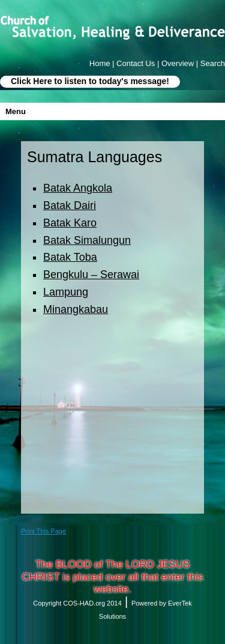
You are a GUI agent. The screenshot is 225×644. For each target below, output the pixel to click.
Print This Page (43, 531)
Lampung (66, 292)
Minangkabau (76, 309)
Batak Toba (70, 257)
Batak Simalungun (87, 240)
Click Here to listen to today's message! (90, 81)
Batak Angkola (78, 188)
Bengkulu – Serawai (91, 275)
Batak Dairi (70, 205)
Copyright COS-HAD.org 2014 (77, 603)
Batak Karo (70, 223)
